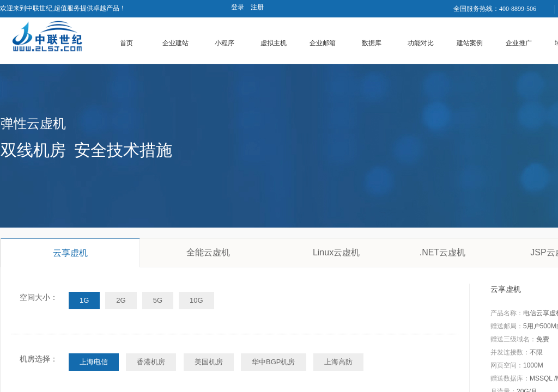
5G (158, 300)
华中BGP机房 (273, 362)
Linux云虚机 (336, 252)
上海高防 (338, 362)
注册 (257, 7)
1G (84, 300)
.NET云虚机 (442, 252)
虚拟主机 (274, 43)
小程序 (225, 43)
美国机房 (209, 362)
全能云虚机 (208, 252)
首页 (126, 43)
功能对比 (421, 43)
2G (121, 300)
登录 (238, 7)
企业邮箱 (323, 43)
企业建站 (175, 43)
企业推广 (519, 43)
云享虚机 (70, 253)
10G (196, 300)
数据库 (372, 43)
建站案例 (470, 43)
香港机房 (151, 362)
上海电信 (94, 362)
